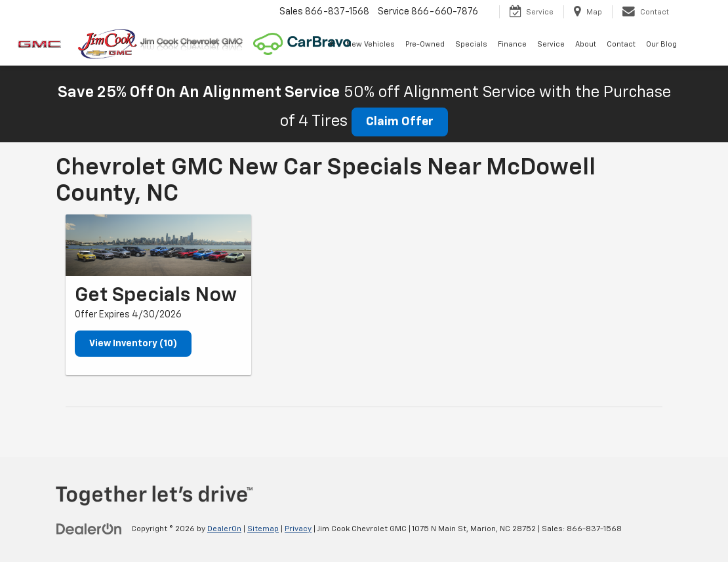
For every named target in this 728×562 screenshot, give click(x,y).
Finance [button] (512, 44)
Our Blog (661, 44)
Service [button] (551, 44)
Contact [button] (621, 44)
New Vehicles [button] (371, 44)
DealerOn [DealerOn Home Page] (224, 529)
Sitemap (263, 529)
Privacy (298, 529)
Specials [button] (471, 44)
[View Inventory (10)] (158, 245)
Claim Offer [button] (400, 122)
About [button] (586, 44)
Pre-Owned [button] (425, 44)
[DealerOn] (89, 529)
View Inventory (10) (133, 344)
